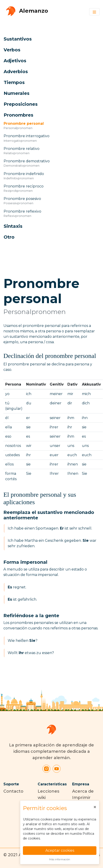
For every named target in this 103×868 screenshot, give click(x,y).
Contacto (13, 791)
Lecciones (48, 791)
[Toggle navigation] (94, 12)
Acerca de (83, 791)
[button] (46, 39)
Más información (60, 859)
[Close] (95, 807)
